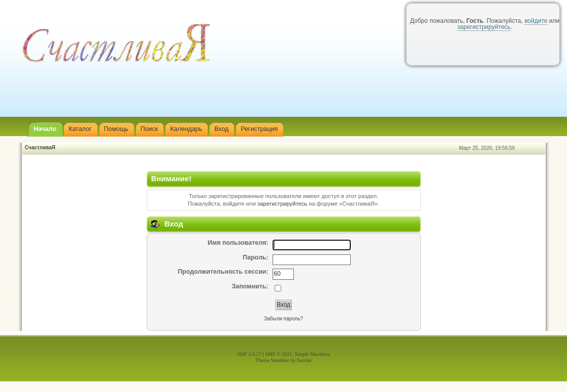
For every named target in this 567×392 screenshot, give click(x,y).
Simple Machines (312, 354)
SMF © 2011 (279, 354)
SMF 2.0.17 (249, 354)
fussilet (304, 360)
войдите (536, 21)
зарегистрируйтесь (484, 27)
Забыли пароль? (283, 319)
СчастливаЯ (40, 148)
